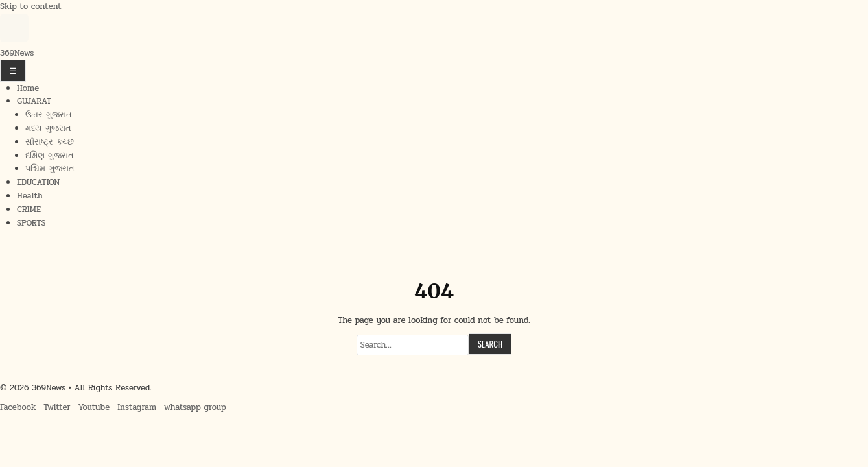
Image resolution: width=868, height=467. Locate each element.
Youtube (94, 407)
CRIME (29, 210)
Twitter (57, 407)
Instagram (137, 407)
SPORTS (31, 223)
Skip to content (31, 6)
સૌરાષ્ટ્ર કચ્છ (50, 142)
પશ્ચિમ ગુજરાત (50, 169)
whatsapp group (195, 407)
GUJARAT (34, 101)
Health (30, 196)
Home (28, 88)
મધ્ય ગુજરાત (48, 128)
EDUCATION (38, 182)
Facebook (18, 407)
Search (490, 344)
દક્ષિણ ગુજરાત (50, 156)
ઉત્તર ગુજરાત (49, 115)
